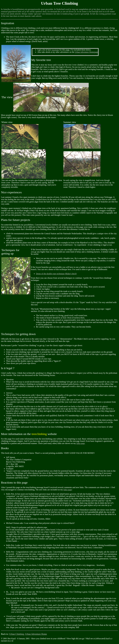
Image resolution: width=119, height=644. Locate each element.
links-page (81, 443)
